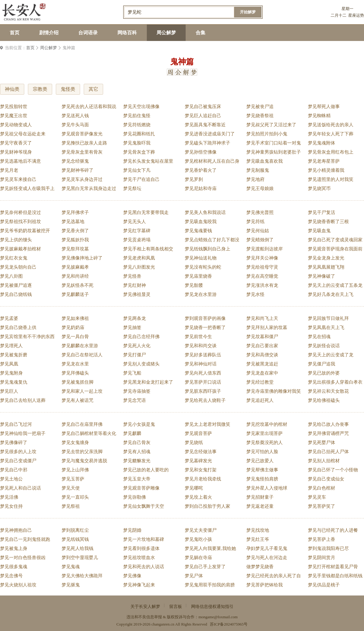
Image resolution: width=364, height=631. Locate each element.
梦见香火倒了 (75, 231)
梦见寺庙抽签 (137, 391)
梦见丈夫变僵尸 (201, 530)
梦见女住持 (11, 506)
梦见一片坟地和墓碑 (144, 539)
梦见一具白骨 (75, 337)
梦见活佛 (9, 497)
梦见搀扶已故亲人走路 (84, 143)
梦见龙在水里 (75, 364)
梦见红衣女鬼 (14, 258)
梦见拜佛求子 (75, 212)
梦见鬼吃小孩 (198, 539)
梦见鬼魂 (71, 567)
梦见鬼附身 (11, 373)
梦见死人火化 (137, 346)
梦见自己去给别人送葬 (23, 400)
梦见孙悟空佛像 (201, 152)
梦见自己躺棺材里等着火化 (89, 433)
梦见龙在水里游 (201, 294)
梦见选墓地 (73, 222)
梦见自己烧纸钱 (16, 294)
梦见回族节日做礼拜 (328, 318)
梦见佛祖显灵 (137, 294)
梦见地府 (255, 179)
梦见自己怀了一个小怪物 (333, 470)
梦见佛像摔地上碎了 (82, 258)
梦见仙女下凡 (137, 170)
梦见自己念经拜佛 (141, 337)
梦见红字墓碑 (137, 231)
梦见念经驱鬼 (75, 161)
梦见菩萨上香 (322, 539)
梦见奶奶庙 (73, 327)
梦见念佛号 (11, 576)
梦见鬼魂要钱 (198, 231)
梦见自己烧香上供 (18, 327)
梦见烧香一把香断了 (205, 327)
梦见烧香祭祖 (260, 116)
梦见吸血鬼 (319, 231)
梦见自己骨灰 (137, 443)
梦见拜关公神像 (262, 258)
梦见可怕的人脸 (262, 452)
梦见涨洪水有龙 (262, 285)
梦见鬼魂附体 (322, 143)
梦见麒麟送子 (75, 294)
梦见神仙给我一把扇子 (23, 433)
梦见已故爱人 (260, 461)
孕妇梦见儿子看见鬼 (267, 548)
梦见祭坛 (132, 188)
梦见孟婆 (9, 318)
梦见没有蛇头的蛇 (203, 267)
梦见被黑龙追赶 (262, 364)
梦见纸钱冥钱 (75, 539)
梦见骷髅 (194, 285)
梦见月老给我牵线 (203, 479)
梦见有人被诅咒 (78, 400)
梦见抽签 (132, 327)
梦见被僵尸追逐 (16, 285)
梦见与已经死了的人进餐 (333, 530)
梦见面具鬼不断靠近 (205, 125)
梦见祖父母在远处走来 (23, 134)
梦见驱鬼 (71, 585)
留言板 (176, 607)
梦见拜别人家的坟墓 (267, 327)
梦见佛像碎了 (14, 443)
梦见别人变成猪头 (141, 364)
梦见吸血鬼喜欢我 (265, 161)
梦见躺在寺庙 (198, 558)
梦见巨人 (9, 391)
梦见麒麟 (132, 433)
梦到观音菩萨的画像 (205, 318)
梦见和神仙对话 (201, 364)
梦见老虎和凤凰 (139, 258)
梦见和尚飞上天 (262, 318)
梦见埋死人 (11, 346)
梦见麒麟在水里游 (80, 346)
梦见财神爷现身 (16, 152)
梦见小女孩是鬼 (139, 424)
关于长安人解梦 (145, 607)
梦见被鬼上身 (14, 548)
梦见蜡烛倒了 (260, 240)
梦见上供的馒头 (16, 240)
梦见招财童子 (260, 497)
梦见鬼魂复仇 (14, 382)
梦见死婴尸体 (322, 443)
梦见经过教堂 (260, 382)
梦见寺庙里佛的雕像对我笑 (274, 391)
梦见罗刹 (194, 179)
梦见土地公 (11, 479)
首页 (15, 33)
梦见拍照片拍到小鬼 (267, 134)
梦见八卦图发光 (139, 267)
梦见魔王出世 (14, 116)
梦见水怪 (255, 294)
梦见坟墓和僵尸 (262, 337)
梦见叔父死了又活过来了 (271, 125)
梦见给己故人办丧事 (328, 424)
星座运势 (356, 15)
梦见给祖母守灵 (262, 267)
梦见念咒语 (135, 400)
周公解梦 (166, 33)
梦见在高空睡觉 (262, 276)
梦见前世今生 (198, 337)
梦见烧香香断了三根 (328, 222)
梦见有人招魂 (137, 452)
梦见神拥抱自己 (16, 530)
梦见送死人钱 (75, 116)
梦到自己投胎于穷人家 (207, 506)
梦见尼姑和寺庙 (201, 188)
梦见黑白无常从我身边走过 (89, 188)
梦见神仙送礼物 (201, 258)
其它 (93, 89)
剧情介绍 (49, 33)
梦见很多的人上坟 (18, 452)
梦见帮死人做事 (324, 107)
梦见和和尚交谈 (201, 346)
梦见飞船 (132, 373)
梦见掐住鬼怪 (137, 116)
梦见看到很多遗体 (141, 548)
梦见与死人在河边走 (267, 558)
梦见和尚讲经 (75, 276)
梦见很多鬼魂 (14, 567)
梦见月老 (9, 170)
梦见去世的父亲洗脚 (82, 452)
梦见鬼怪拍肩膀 (262, 479)
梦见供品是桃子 (324, 585)
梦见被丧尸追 (260, 107)
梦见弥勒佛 (135, 497)
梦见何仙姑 (258, 231)
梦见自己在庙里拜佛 (82, 424)
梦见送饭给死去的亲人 (331, 125)
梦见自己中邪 (14, 470)
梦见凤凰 (9, 364)
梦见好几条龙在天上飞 (331, 294)
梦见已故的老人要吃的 (146, 470)
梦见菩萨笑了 (322, 506)
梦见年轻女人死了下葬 (331, 134)
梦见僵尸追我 (322, 364)
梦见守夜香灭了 (16, 143)
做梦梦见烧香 (260, 567)
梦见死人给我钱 (78, 548)
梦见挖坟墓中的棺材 (267, 424)
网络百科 (127, 33)
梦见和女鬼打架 (201, 470)
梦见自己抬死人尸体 (328, 452)
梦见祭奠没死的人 (265, 443)
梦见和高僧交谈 (262, 355)
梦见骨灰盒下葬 (139, 152)
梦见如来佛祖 (75, 318)
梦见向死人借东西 (203, 373)
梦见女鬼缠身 (75, 443)
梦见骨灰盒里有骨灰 (82, 152)
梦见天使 (71, 488)
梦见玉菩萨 (73, 479)
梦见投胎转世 (14, 107)
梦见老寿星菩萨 (324, 161)
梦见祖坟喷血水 (139, 558)
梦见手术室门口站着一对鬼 (274, 143)
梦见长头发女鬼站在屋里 (148, 161)
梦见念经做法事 (201, 452)
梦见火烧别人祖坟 (18, 585)
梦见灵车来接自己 (18, 179)
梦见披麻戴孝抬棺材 (20, 249)
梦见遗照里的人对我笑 (331, 179)
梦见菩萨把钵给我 (265, 585)
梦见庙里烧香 (198, 276)
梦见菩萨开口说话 (203, 382)
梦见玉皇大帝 (137, 479)
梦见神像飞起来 (139, 585)
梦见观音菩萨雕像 (141, 488)
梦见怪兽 (132, 276)
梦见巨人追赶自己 (203, 116)
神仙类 (12, 89)
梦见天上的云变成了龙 (331, 355)
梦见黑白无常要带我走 (146, 212)
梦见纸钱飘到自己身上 (207, 249)
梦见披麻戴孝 (75, 267)
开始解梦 (248, 12)
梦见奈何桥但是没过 (20, 212)
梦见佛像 (132, 576)
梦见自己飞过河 (16, 424)
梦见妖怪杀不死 (78, 285)
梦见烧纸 (194, 443)
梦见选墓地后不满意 (20, 161)
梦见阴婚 (132, 530)
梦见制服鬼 (258, 170)
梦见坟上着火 (198, 497)
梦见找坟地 (258, 530)
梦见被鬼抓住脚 (78, 382)
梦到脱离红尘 (75, 530)
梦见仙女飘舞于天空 (144, 506)
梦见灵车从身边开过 (82, 179)
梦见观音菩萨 (198, 433)
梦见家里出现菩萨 (265, 433)
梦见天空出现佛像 (141, 107)
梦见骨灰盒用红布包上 (331, 152)
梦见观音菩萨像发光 (82, 134)
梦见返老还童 (260, 506)
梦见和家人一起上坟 (82, 391)
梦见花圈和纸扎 (139, 134)
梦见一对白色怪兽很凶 (23, 558)
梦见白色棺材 (322, 488)
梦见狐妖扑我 (75, 240)
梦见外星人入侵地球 (267, 488)
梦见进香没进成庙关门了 (210, 134)
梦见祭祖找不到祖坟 (20, 222)
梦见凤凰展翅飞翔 (326, 267)
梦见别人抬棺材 (324, 461)
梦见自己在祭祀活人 (82, 355)
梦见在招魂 (319, 337)
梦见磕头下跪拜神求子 (207, 143)
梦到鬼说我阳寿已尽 (328, 548)
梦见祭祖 (71, 506)
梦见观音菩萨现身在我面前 (335, 249)
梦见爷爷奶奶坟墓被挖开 (25, 231)
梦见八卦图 (11, 276)
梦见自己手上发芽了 (205, 567)
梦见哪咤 (194, 488)
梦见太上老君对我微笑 (207, 424)
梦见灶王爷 (258, 539)
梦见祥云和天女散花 (328, 391)
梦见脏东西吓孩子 (203, 391)
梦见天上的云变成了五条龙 (335, 285)
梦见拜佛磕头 (75, 373)
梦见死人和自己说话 (20, 488)
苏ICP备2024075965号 (229, 624)
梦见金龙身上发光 (326, 258)
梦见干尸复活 (322, 212)
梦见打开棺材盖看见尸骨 (333, 567)
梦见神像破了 (322, 276)
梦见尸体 (194, 576)
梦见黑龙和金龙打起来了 (148, 382)
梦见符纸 (255, 222)
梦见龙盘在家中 (262, 373)
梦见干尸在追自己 (141, 179)
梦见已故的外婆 (324, 373)
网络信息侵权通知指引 (212, 607)
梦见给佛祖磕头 (324, 400)
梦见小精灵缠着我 (326, 170)
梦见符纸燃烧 (137, 125)
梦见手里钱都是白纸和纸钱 (335, 576)
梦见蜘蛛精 (319, 116)
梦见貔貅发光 (137, 461)
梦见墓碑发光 (198, 461)
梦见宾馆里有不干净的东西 (27, 337)
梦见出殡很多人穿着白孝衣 (335, 382)
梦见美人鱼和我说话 (205, 212)
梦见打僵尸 (135, 355)
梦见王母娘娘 (260, 188)
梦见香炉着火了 (201, 170)
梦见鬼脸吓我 (137, 143)
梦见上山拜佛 (75, 470)
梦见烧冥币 (319, 188)
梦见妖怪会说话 (324, 346)
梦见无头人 (135, 222)
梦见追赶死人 (260, 400)
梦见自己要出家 (262, 346)
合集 (201, 33)
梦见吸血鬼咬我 (201, 222)
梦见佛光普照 (260, 212)
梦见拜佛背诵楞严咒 (328, 433)
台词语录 (88, 33)
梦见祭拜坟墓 (75, 249)
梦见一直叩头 (75, 497)
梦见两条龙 (135, 318)
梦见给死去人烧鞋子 (205, 400)
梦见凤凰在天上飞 (326, 327)
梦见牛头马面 (75, 125)
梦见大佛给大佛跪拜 (82, 576)
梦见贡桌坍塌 (137, 240)
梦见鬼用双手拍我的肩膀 (210, 585)
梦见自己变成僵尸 (18, 461)
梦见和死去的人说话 (144, 567)
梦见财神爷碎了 (78, 170)
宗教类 (40, 89)
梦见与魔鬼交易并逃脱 (84, 461)
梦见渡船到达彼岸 (265, 249)
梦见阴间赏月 (322, 558)
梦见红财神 (135, 285)
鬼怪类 (68, 89)
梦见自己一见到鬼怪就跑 (25, 539)
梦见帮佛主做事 (262, 470)
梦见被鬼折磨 (14, 355)
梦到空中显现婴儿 (80, 558)
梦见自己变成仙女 (326, 479)
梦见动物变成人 (16, 125)
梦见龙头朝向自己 (18, 267)
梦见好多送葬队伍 (203, 355)
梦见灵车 (317, 497)
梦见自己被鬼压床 (203, 107)
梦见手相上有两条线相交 (148, 249)
